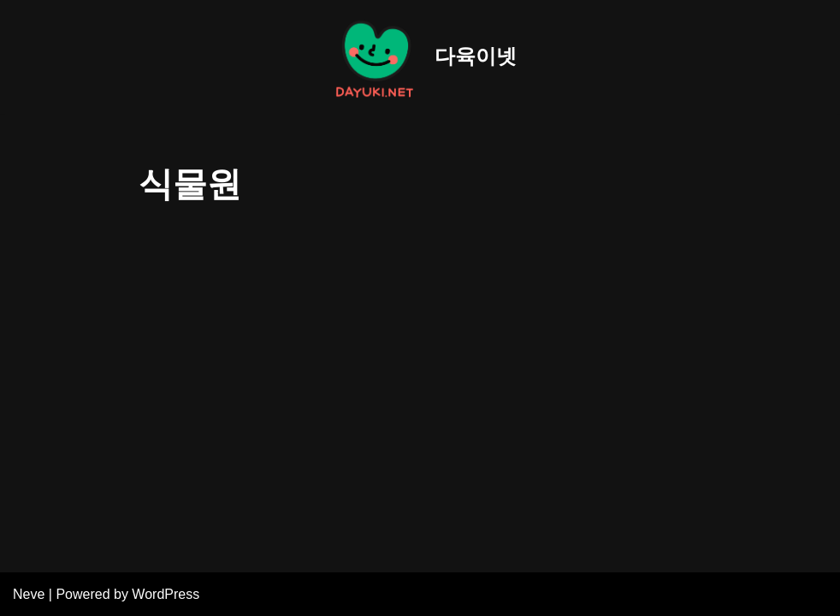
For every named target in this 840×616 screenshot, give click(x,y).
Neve (29, 594)
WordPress (166, 594)
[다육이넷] (420, 57)
